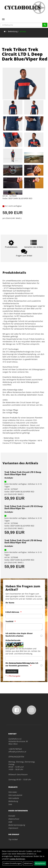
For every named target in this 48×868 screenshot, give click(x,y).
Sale (10, 804)
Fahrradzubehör (15, 795)
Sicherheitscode (13, 640)
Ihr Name (10, 603)
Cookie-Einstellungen (12, 863)
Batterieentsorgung (17, 825)
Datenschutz (14, 819)
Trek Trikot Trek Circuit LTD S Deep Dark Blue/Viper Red (23, 473)
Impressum (13, 828)
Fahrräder (13, 792)
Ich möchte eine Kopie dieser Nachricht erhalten (19, 635)
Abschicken (12, 671)
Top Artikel (13, 839)
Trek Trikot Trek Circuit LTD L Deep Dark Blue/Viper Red (25, 54)
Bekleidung (13, 31)
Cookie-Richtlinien (17, 859)
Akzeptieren (40, 863)
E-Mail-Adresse (12, 612)
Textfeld (9, 621)
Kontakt (12, 816)
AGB (10, 822)
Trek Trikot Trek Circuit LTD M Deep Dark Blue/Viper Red (23, 542)
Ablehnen (28, 863)
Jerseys (23, 31)
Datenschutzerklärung (19, 663)
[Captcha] (24, 658)
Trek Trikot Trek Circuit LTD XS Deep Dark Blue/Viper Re (24, 507)
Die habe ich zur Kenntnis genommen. (22, 664)
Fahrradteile (14, 798)
